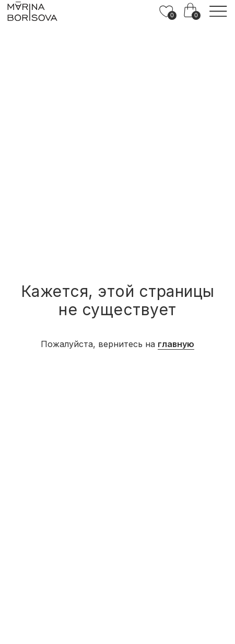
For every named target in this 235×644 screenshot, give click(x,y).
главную (176, 344)
